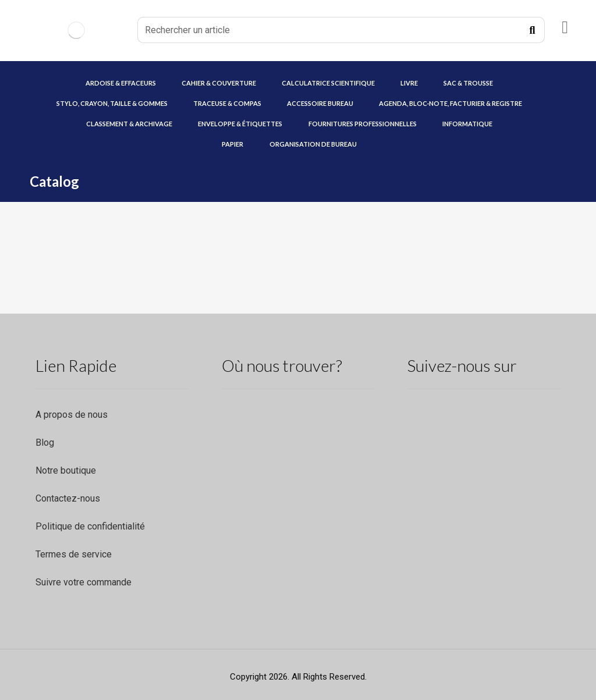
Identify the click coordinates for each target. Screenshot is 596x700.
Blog (45, 443)
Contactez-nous (68, 498)
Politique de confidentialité (90, 526)
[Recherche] (533, 30)
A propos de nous (72, 415)
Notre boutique (66, 470)
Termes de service (74, 554)
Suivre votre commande (84, 582)
